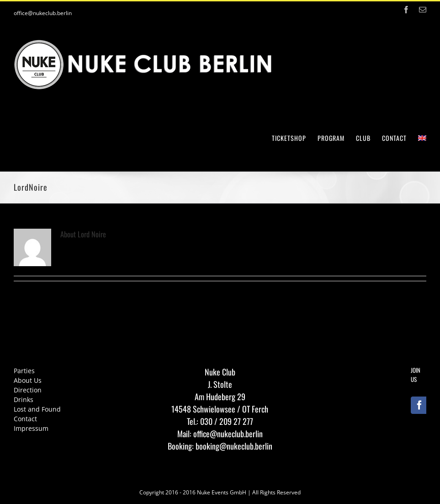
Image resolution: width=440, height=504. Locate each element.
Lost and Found (37, 409)
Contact (25, 419)
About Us (28, 380)
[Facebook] (419, 405)
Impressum (31, 428)
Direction (28, 390)
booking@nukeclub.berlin (234, 446)
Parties (24, 371)
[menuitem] (295, 137)
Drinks (24, 399)
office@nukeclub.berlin (43, 13)
